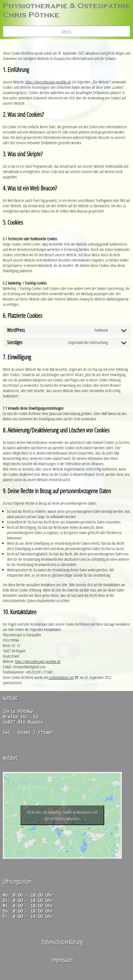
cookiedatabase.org (61, 677)
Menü (67, 32)
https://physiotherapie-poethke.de (48, 82)
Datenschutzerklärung (62, 942)
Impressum (62, 960)
